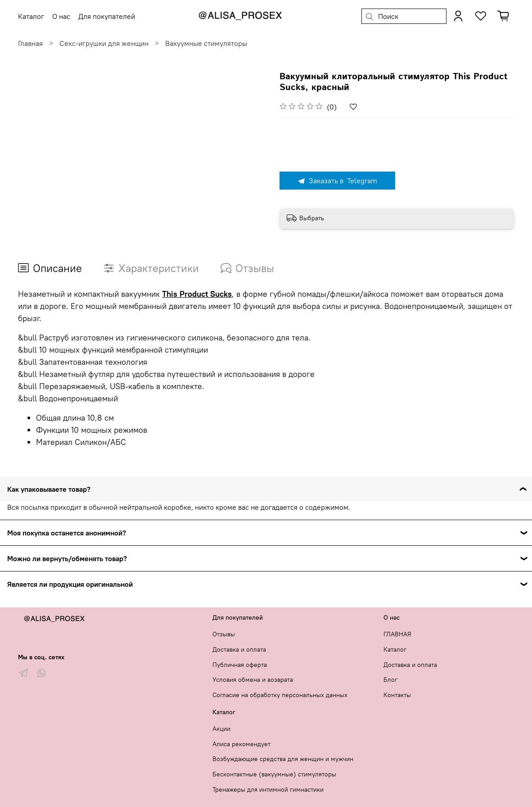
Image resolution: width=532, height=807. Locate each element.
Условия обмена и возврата (253, 680)
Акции (221, 729)
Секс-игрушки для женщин (104, 43)
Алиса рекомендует (241, 744)
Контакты (397, 695)
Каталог (395, 649)
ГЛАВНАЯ (397, 634)
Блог (390, 680)
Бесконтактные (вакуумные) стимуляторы (274, 774)
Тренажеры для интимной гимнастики (268, 789)
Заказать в (337, 181)
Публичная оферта (240, 665)
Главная (30, 43)
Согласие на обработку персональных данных (280, 695)
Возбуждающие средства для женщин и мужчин (283, 759)
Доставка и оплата (239, 649)
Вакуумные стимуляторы (206, 43)
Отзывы (224, 634)
